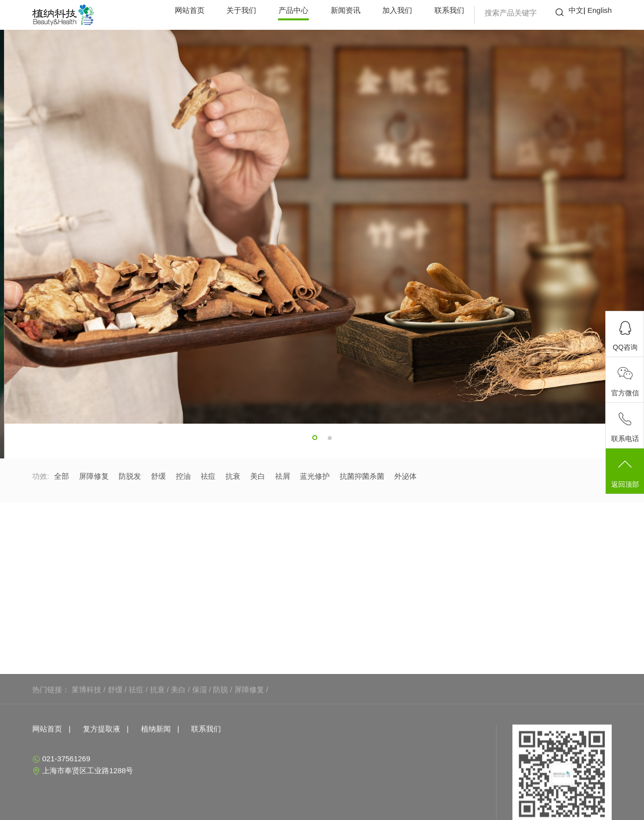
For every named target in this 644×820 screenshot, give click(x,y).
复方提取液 (102, 772)
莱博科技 (86, 733)
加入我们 (397, 10)
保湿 (200, 733)
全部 (62, 476)
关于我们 (241, 10)
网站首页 (190, 10)
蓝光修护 (315, 476)
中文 (576, 10)
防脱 (220, 733)
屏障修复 (94, 476)
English (600, 10)
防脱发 (130, 476)
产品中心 (293, 10)
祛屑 (283, 476)
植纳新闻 (156, 772)
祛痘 (208, 476)
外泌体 (405, 476)
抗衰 (233, 476)
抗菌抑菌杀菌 (362, 476)
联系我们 (449, 10)
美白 (258, 476)
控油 (183, 476)
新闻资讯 (346, 10)
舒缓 (158, 476)
